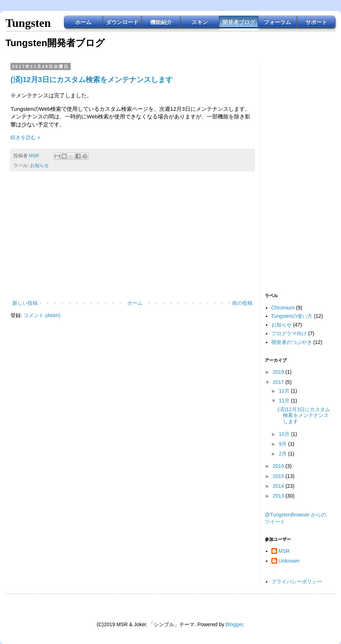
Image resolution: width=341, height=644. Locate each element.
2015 (279, 476)
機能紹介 (161, 22)
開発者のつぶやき (292, 342)
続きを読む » (25, 137)
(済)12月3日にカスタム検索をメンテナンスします (92, 80)
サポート (316, 22)
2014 (279, 486)
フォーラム (277, 22)
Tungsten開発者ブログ (55, 43)
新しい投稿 (25, 303)
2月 (283, 454)
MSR (284, 551)
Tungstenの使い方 (292, 316)
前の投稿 (242, 303)
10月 (285, 434)
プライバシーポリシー (297, 582)
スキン (200, 22)
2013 (279, 496)
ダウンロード (122, 22)
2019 (279, 372)
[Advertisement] (132, 239)
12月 (285, 391)
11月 (285, 401)
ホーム (83, 22)
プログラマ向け (289, 333)
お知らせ (40, 166)
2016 (279, 466)
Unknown (289, 561)
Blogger (234, 624)
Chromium (283, 308)
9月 (283, 444)
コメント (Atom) (42, 315)
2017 (279, 382)
